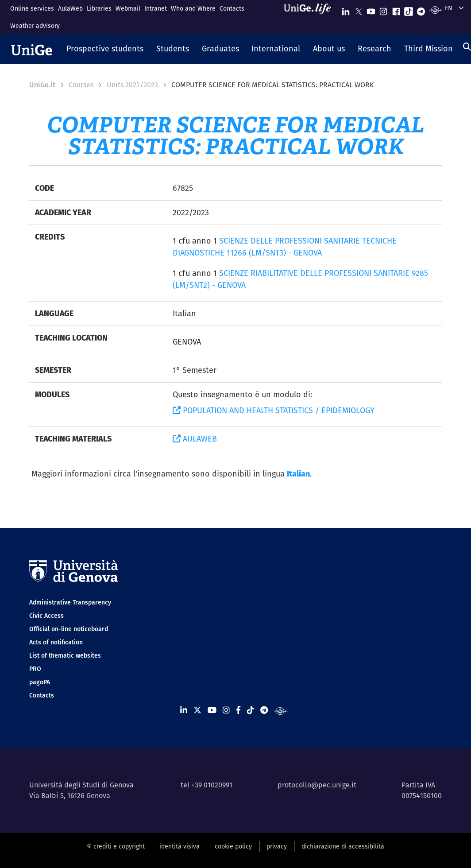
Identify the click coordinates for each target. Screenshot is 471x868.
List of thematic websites (65, 655)
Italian (298, 474)
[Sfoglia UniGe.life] (310, 17)
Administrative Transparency (70, 602)
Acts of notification (56, 642)
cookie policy (233, 846)
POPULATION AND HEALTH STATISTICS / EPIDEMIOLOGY (274, 410)
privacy (277, 846)
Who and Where (193, 8)
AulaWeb (70, 8)
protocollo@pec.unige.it (317, 785)
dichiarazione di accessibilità (343, 846)
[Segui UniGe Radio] (435, 10)
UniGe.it (42, 85)
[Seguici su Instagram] (383, 10)
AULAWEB (195, 439)
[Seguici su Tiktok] (409, 10)
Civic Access (46, 616)
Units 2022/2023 (132, 85)
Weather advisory (35, 26)
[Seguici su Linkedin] (346, 10)
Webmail (128, 8)
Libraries (99, 8)
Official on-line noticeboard (69, 629)
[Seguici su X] (359, 10)
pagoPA (40, 682)
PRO (35, 669)
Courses (81, 85)
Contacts (232, 8)
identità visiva (180, 846)
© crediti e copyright (116, 846)
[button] (105, 49)
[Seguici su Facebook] (396, 10)
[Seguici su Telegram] (421, 10)
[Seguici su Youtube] (371, 10)
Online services (32, 8)
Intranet (156, 8)
